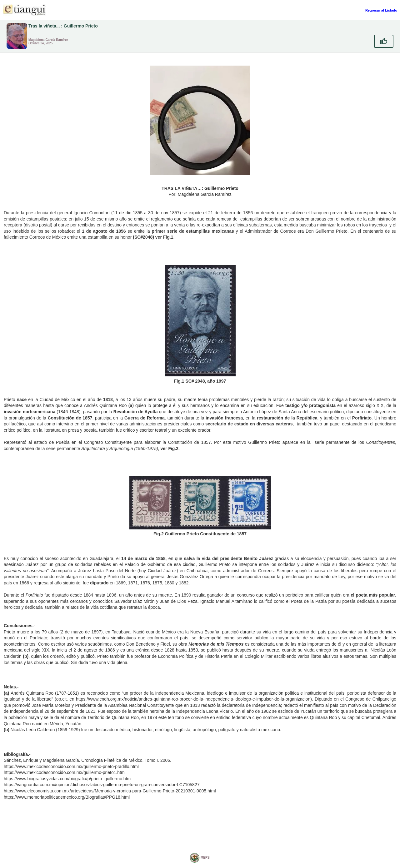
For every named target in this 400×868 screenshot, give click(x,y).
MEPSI (200, 858)
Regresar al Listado (381, 10)
